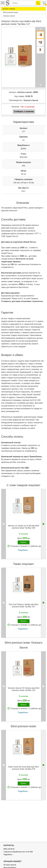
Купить (23, 542)
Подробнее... (23, 550)
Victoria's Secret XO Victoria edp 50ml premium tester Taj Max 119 (23, 689)
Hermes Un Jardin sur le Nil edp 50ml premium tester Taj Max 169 (24, 527)
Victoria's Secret (31, 100)
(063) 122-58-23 (9, 849)
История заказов (10, 865)
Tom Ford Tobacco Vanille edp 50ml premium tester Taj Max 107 (23, 606)
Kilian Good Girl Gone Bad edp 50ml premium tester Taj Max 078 (23, 768)
